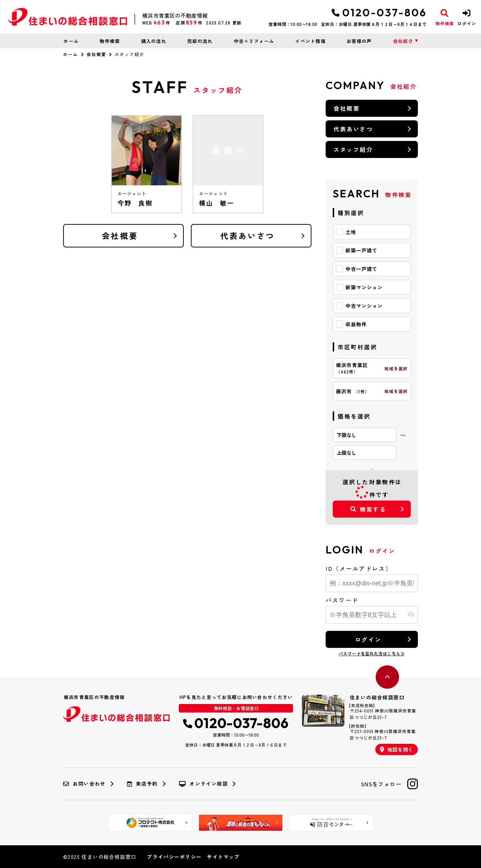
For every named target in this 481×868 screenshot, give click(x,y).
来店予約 (142, 784)
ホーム (71, 41)
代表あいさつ (247, 235)
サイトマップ (223, 857)
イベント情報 (310, 41)
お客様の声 (359, 41)
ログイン (368, 639)
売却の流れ (200, 41)
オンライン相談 (203, 784)
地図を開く (397, 749)
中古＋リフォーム (254, 41)
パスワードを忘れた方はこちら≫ (372, 653)
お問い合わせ (84, 784)
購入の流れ (154, 41)
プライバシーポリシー (174, 857)
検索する (368, 509)
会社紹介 (403, 41)
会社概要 (96, 54)
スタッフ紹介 (353, 149)
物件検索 (110, 41)
